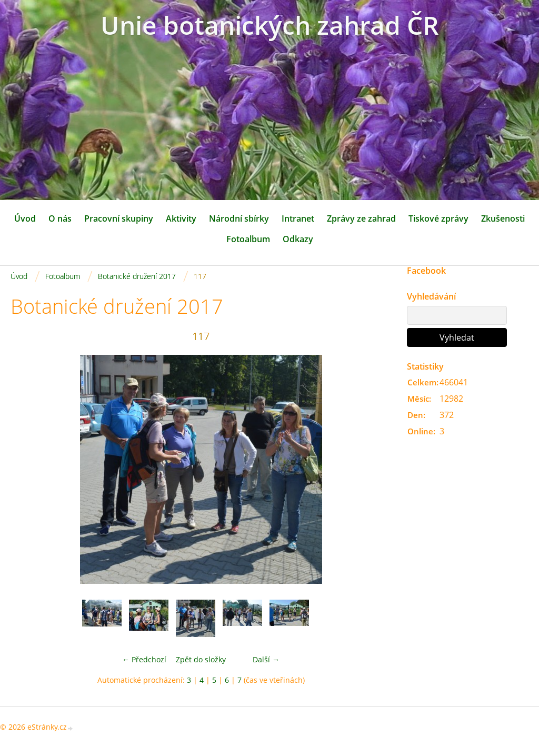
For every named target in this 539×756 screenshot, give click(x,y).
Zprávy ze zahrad (361, 218)
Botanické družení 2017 (137, 276)
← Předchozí (144, 659)
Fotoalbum (248, 239)
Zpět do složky (201, 659)
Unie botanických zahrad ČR (270, 25)
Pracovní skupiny (119, 218)
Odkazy (298, 239)
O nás (60, 218)
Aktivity (181, 218)
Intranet (298, 218)
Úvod (25, 218)
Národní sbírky (239, 218)
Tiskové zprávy (438, 218)
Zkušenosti (503, 218)
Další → (266, 659)
